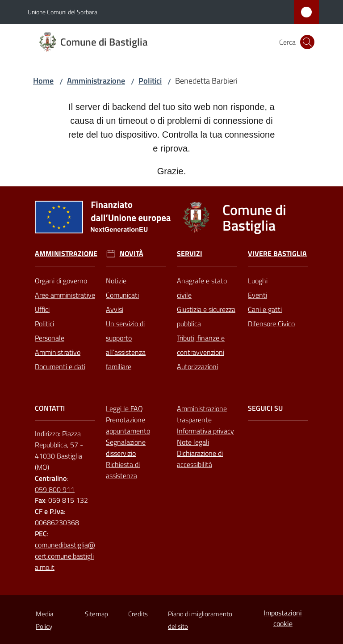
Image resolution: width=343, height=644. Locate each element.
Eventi (257, 295)
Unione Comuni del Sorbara (63, 12)
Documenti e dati (60, 366)
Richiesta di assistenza (123, 470)
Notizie (116, 281)
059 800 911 (55, 489)
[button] (307, 42)
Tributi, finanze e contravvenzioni (201, 345)
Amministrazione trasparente (202, 414)
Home (43, 81)
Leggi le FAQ (124, 408)
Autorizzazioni (197, 366)
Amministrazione (96, 81)
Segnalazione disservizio (126, 448)
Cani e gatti (265, 309)
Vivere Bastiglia (277, 254)
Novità (132, 254)
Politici (150, 81)
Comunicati (122, 295)
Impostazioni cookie (283, 618)
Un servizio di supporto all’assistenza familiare (126, 345)
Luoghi (258, 281)
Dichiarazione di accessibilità (200, 459)
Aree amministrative (65, 295)
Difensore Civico (271, 324)
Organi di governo (61, 281)
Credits (138, 614)
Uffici (42, 309)
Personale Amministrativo (58, 345)
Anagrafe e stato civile (202, 288)
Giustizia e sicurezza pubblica (206, 316)
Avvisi (115, 309)
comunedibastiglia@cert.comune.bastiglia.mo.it (65, 556)
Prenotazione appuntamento (128, 425)
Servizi (190, 254)
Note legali (193, 442)
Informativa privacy (205, 431)
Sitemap (96, 614)
